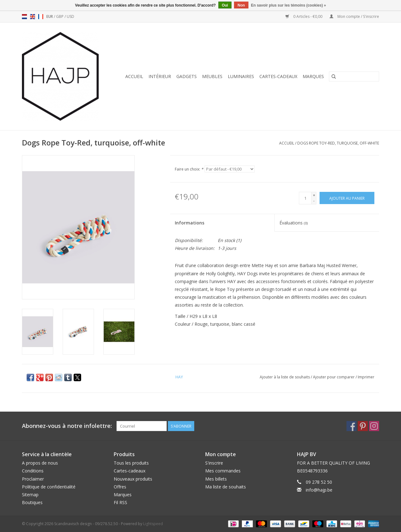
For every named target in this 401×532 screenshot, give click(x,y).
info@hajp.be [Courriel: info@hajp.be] (319, 490)
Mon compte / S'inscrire (354, 16)
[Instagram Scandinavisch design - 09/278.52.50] (374, 426)
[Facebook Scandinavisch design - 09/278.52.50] (352, 426)
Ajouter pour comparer (334, 377)
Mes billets (216, 479)
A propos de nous (40, 463)
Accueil (134, 76)
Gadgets (187, 76)
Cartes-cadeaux (278, 76)
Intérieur (160, 76)
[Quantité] (305, 198)
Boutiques (32, 502)
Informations (190, 223)
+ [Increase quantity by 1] (314, 195)
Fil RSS (120, 502)
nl (24, 17)
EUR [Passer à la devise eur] (50, 16)
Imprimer (366, 377)
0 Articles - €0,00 (304, 16)
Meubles (212, 76)
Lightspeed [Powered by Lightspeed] (153, 524)
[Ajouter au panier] (347, 198)
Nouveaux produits (133, 479)
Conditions (33, 471)
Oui (225, 5)
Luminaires (241, 76)
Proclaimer (33, 479)
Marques (313, 76)
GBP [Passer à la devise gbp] (60, 16)
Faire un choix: (189, 169)
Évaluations (294, 223)
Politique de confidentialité (49, 487)
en (33, 17)
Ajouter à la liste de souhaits (285, 377)
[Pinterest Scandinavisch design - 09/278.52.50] (363, 426)
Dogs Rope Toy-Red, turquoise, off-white (338, 143)
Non (241, 5)
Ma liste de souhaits (226, 487)
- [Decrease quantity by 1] (314, 201)
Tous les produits (131, 463)
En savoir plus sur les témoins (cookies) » (288, 5)
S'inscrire (214, 463)
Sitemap (30, 495)
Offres (120, 487)
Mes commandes (223, 471)
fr (41, 17)
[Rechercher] (354, 76)
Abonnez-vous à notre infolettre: (67, 426)
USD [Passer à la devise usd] (70, 16)
